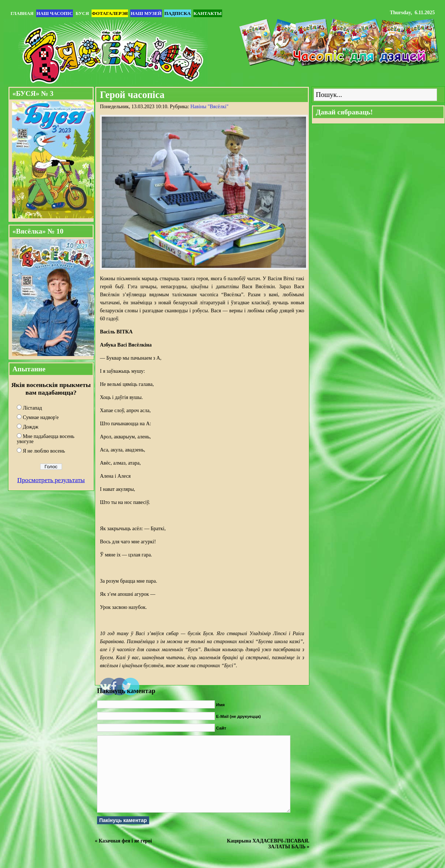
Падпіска (178, 13)
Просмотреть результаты (51, 480)
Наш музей (146, 13)
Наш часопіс (55, 13)
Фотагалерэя (110, 13)
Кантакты (208, 13)
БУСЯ (82, 13)
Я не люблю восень (44, 451)
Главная (22, 13)
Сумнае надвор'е (41, 417)
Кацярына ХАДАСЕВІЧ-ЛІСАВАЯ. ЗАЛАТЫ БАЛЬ (268, 844)
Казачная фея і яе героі (125, 841)
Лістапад (33, 408)
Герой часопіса (132, 95)
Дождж (31, 427)
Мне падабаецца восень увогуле (46, 439)
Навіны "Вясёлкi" (210, 107)
